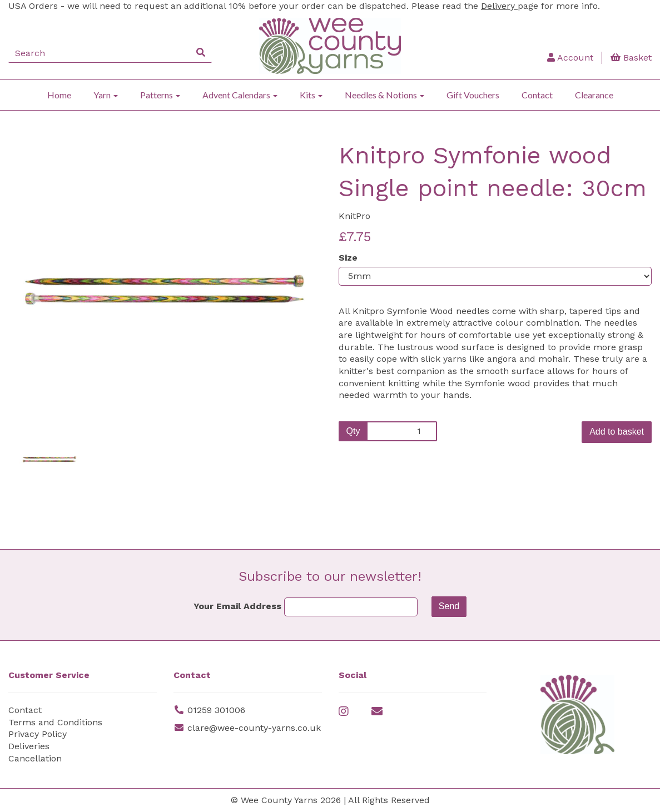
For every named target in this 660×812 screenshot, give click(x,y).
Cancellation (35, 758)
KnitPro (354, 216)
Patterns (160, 95)
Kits (311, 95)
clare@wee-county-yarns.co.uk (254, 728)
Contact (537, 95)
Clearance (594, 95)
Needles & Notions (384, 95)
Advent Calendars (240, 95)
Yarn (106, 95)
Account (570, 58)
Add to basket (617, 432)
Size (348, 258)
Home (59, 95)
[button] (38, 347)
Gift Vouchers (473, 95)
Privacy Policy (38, 734)
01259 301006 (216, 710)
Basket (631, 58)
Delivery (499, 6)
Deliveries (29, 746)
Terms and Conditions (55, 722)
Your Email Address (237, 606)
